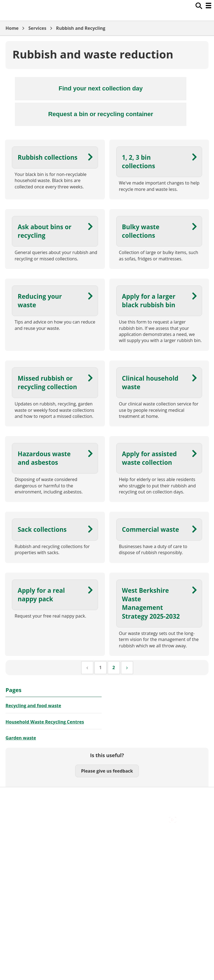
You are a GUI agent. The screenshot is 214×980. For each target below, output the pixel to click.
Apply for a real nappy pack (41, 595)
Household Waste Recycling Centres (45, 722)
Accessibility (18, 796)
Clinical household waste (150, 383)
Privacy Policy (19, 820)
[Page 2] (114, 668)
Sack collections (42, 529)
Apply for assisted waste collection (150, 458)
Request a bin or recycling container (101, 114)
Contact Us (17, 802)
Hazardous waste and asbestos (44, 458)
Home (12, 28)
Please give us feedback (107, 771)
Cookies (14, 808)
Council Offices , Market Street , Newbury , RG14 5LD (60, 827)
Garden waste (21, 738)
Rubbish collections (47, 157)
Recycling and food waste (33, 706)
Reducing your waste (40, 301)
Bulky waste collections (141, 231)
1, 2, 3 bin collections (139, 162)
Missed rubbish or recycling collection (47, 383)
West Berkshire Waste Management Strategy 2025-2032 (151, 603)
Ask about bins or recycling (45, 231)
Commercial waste (151, 529)
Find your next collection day (101, 88)
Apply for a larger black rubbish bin (149, 301)
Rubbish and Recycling (81, 28)
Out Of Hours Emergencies (33, 814)
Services (37, 28)
